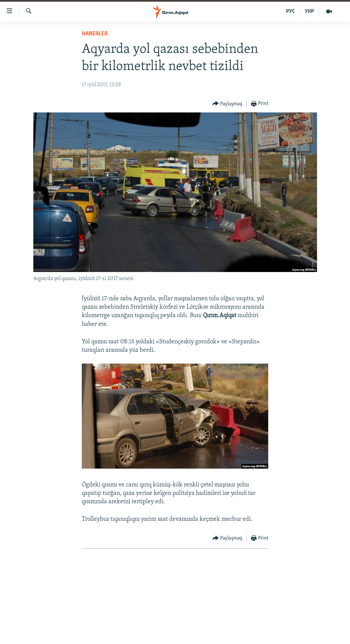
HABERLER (95, 34)
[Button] (228, 104)
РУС (291, 11)
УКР (309, 11)
